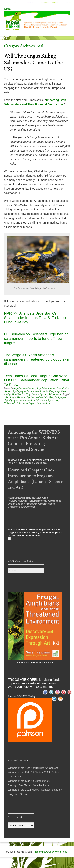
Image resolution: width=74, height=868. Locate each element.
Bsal (59, 388)
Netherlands (10, 403)
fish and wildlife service (47, 400)
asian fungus (10, 397)
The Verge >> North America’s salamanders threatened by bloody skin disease (37, 359)
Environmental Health (37, 391)
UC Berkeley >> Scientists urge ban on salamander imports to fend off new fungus (36, 338)
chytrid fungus (19, 391)
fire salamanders (27, 400)
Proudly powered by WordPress (50, 852)
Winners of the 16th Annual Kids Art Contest (33, 768)
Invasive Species (40, 394)
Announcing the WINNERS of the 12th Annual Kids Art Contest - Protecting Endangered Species (34, 441)
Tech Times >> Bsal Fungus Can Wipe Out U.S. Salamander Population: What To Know (37, 380)
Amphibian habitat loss (24, 388)
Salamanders (55, 394)
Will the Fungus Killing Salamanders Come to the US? (33, 63)
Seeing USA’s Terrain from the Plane (29, 785)
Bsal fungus (60, 397)
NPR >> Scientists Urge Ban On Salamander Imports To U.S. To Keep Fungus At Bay (35, 318)
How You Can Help (21, 394)
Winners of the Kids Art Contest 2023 (29, 781)
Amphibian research (46, 388)
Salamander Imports (26, 403)
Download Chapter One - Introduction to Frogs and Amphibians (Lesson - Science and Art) (36, 479)
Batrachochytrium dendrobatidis (33, 397)
